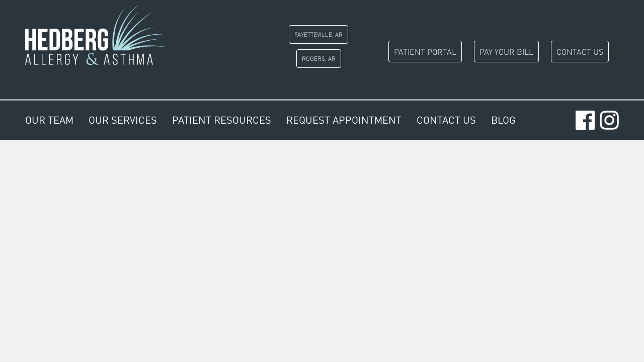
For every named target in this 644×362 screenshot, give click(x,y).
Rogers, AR (319, 59)
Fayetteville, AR (318, 34)
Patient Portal (425, 52)
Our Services (123, 120)
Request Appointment (344, 120)
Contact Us (580, 52)
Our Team (49, 120)
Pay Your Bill (506, 52)
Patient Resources (222, 120)
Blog (503, 120)
